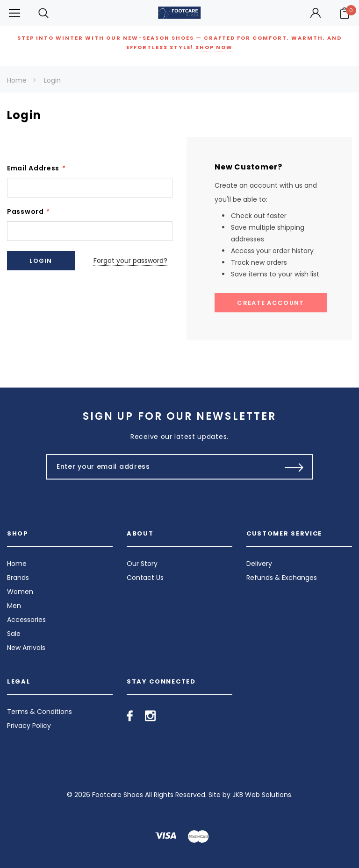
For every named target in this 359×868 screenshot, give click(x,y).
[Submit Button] (294, 467)
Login (52, 80)
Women (20, 592)
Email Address (36, 168)
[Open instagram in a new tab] (150, 716)
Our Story (142, 564)
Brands (18, 578)
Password (28, 212)
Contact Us (145, 578)
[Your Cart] (345, 13)
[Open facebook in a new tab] (130, 716)
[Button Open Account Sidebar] (316, 13)
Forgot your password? (130, 261)
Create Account (270, 303)
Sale (14, 634)
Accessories (26, 620)
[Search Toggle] (43, 13)
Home (17, 80)
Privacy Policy (29, 726)
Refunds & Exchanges (282, 578)
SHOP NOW (214, 47)
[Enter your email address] (160, 467)
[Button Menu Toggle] (14, 13)
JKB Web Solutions (262, 795)
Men (14, 606)
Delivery (259, 564)
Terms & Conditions (39, 712)
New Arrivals (26, 648)
